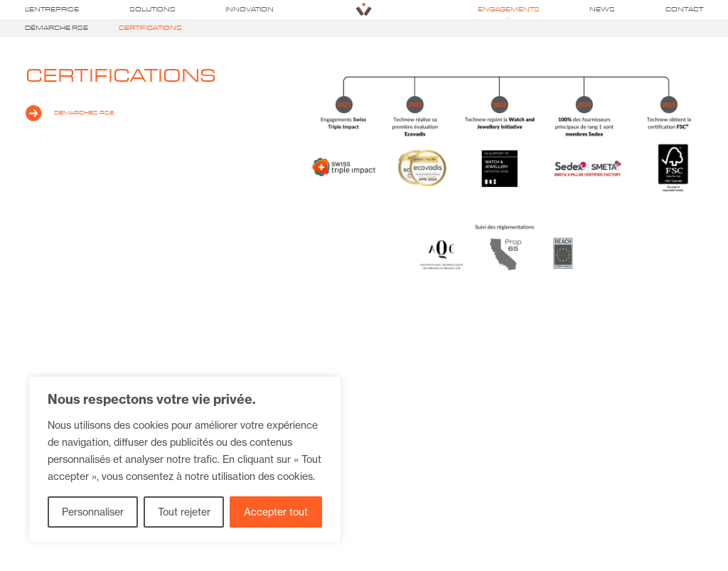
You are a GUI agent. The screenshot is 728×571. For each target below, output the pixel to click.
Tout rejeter (184, 512)
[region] (185, 459)
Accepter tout (276, 512)
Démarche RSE (57, 28)
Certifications (150, 28)
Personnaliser (93, 512)
